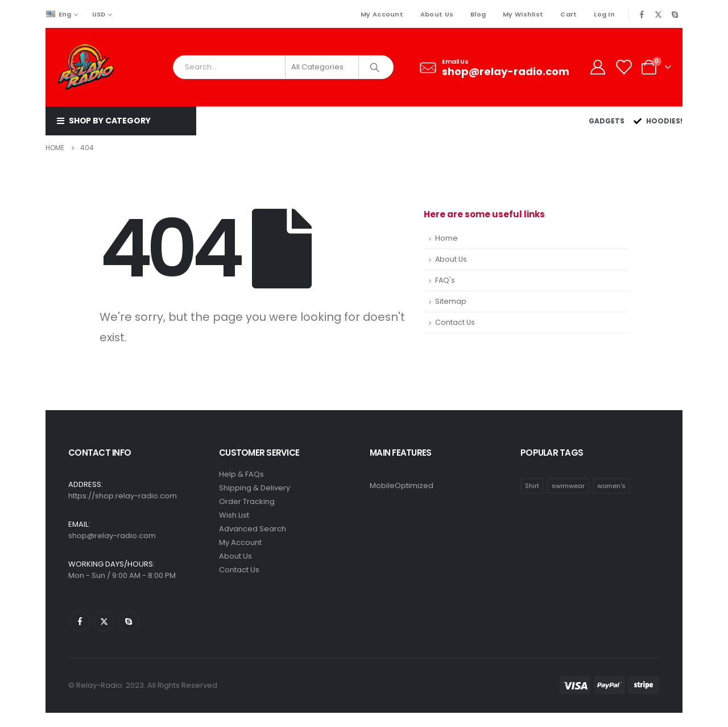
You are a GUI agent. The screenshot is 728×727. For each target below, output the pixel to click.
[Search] (375, 67)
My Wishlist (523, 14)
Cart (568, 14)
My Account (382, 14)
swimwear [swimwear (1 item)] (568, 486)
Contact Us (455, 322)
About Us (437, 14)
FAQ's (445, 280)
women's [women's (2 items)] (611, 486)
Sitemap (451, 301)
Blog (478, 14)
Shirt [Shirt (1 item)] (532, 486)
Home (446, 238)
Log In (604, 14)
